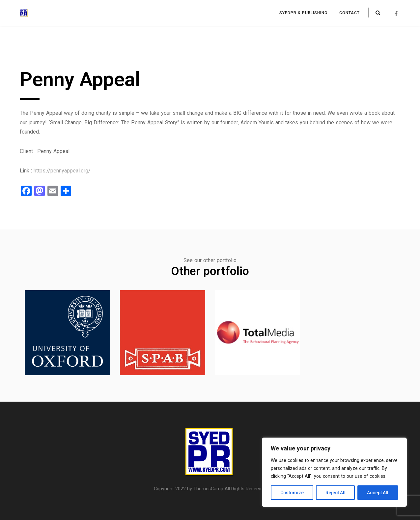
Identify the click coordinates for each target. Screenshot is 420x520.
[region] (334, 472)
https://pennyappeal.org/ (62, 171)
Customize (292, 493)
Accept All (378, 493)
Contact (350, 13)
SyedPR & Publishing (303, 13)
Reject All (336, 493)
